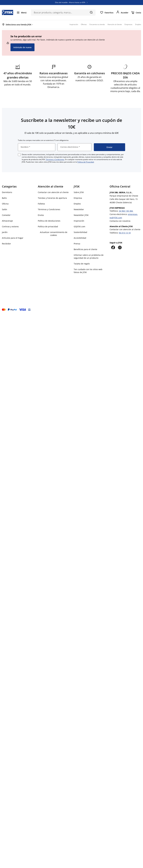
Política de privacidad (48, 226)
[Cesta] (136, 13)
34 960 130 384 (126, 211)
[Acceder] (122, 13)
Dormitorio (7, 192)
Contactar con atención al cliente (53, 192)
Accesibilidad (80, 238)
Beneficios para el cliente (85, 249)
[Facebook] (113, 247)
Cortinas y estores (10, 226)
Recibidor (6, 244)
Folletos (41, 204)
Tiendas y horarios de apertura (52, 198)
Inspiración (79, 221)
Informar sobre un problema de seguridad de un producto (89, 256)
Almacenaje (7, 221)
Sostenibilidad (80, 232)
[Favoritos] (107, 13)
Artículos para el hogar (13, 238)
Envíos (41, 215)
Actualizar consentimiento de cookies (54, 234)
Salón (5, 209)
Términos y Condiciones (55, 159)
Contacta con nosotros (120, 221)
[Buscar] (91, 12)
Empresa (78, 198)
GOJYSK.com (79, 226)
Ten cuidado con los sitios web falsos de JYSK (88, 271)
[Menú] (22, 13)
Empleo (77, 204)
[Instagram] (120, 247)
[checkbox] (19, 155)
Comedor (6, 215)
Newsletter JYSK (81, 215)
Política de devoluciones (49, 221)
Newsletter (79, 209)
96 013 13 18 (125, 233)
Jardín (5, 232)
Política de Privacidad (86, 162)
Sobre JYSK (79, 192)
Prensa (77, 244)
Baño (4, 198)
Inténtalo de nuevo (22, 47)
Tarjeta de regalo (82, 264)
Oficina (5, 204)
